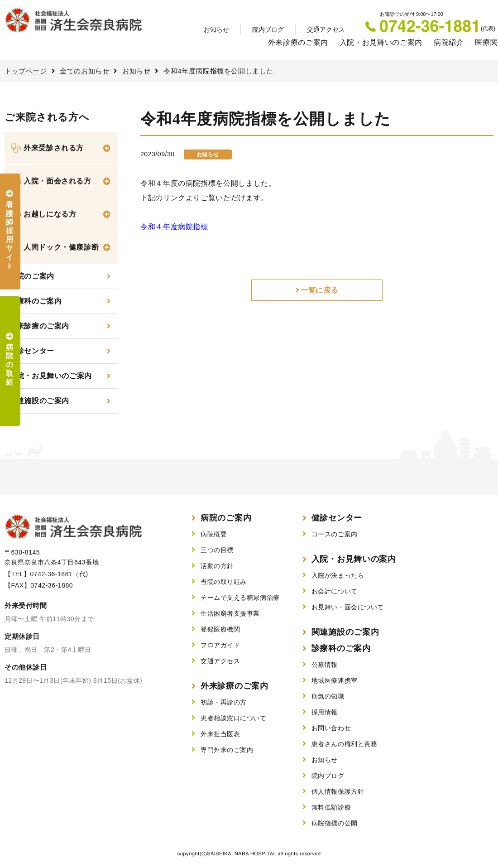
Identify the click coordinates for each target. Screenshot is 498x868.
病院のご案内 (226, 518)
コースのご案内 (335, 534)
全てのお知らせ (84, 71)
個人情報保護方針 (338, 791)
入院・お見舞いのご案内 (381, 42)
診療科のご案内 (35, 301)
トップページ (26, 71)
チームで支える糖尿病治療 (240, 598)
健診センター (32, 351)
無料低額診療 (331, 807)
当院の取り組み (224, 582)
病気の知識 (328, 696)
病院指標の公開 (335, 823)
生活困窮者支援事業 (230, 613)
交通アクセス (326, 29)
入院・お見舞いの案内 (354, 559)
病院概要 (214, 534)
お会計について (335, 591)
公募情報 (325, 665)
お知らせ (216, 29)
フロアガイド (220, 645)
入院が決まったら (338, 575)
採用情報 (325, 712)
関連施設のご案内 (39, 401)
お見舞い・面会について (348, 607)
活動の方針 (217, 566)
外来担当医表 (220, 734)
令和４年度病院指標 (174, 227)
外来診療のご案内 (298, 42)
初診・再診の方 (224, 702)
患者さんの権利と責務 (345, 744)
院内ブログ (268, 29)
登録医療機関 (220, 629)
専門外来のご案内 (227, 750)
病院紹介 (449, 42)
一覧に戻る (319, 290)
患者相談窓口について (234, 718)
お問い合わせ (331, 728)
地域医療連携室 (335, 680)
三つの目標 (217, 550)
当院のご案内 (32, 276)
